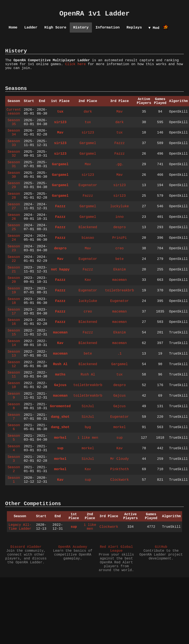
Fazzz (119, 143)
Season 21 (14, 270)
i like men (88, 438)
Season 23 (14, 248)
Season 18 (14, 301)
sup (120, 438)
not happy (60, 270)
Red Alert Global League (116, 549)
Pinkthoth (119, 469)
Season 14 (14, 343)
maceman (120, 280)
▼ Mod (154, 28)
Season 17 (14, 312)
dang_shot (60, 417)
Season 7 (14, 417)
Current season (14, 112)
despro (119, 227)
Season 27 (14, 206)
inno (119, 217)
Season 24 (14, 238)
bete (119, 259)
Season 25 (14, 227)
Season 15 (14, 333)
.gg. (119, 164)
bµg (88, 427)
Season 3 (14, 459)
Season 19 (14, 291)
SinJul (88, 406)
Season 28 (14, 196)
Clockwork (119, 480)
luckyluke (119, 206)
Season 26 (14, 217)
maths (60, 375)
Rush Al (60, 364)
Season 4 (14, 448)
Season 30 (14, 175)
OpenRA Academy (73, 547)
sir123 (60, 122)
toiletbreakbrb (119, 291)
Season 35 (14, 122)
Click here (75, 64)
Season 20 (14, 280)
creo (119, 248)
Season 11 (14, 375)
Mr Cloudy (119, 459)
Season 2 (14, 469)
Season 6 (14, 427)
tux (60, 112)
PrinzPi (120, 238)
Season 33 (14, 143)
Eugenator (88, 185)
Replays (134, 27)
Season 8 (14, 406)
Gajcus (60, 385)
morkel (119, 427)
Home (13, 27)
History (81, 27)
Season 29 (14, 185)
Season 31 (14, 164)
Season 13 (14, 354)
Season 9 (14, 396)
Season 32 (14, 154)
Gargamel (88, 143)
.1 (120, 354)
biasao (88, 238)
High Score (55, 27)
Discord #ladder (26, 547)
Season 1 (14, 480)
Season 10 (14, 385)
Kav (88, 280)
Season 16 (14, 322)
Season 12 (14, 364)
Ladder (31, 27)
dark (88, 112)
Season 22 (14, 259)
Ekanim (119, 270)
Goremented (60, 406)
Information (107, 27)
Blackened (88, 227)
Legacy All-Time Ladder (20, 527)
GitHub (161, 547)
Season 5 (14, 438)
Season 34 (14, 133)
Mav (120, 112)
